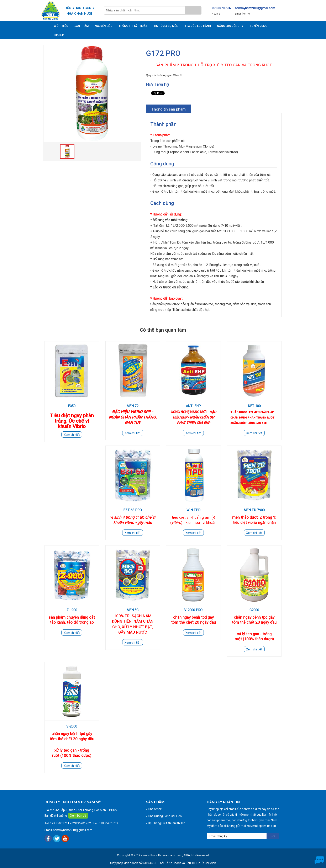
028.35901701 (60, 823)
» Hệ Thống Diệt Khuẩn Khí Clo (166, 823)
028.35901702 (81, 823)
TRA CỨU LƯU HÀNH (198, 26)
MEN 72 (133, 406)
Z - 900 (72, 610)
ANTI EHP (193, 406)
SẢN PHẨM (81, 26)
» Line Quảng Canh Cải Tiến (164, 816)
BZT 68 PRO (133, 510)
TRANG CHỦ (46, 26)
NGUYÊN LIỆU (104, 26)
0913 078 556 (221, 8)
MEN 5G (133, 610)
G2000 (254, 610)
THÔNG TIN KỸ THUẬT (133, 26)
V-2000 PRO (193, 610)
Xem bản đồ (78, 816)
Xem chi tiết (72, 435)
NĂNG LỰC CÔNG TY (230, 26)
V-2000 (72, 726)
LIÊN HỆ (59, 35)
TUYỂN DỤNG (258, 26)
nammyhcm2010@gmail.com (255, 8)
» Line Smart (154, 809)
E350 (72, 406)
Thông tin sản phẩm (169, 109)
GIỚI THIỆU (61, 26)
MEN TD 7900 (254, 510)
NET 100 (254, 406)
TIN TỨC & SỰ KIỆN (166, 26)
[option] (92, 94)
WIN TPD (193, 510)
